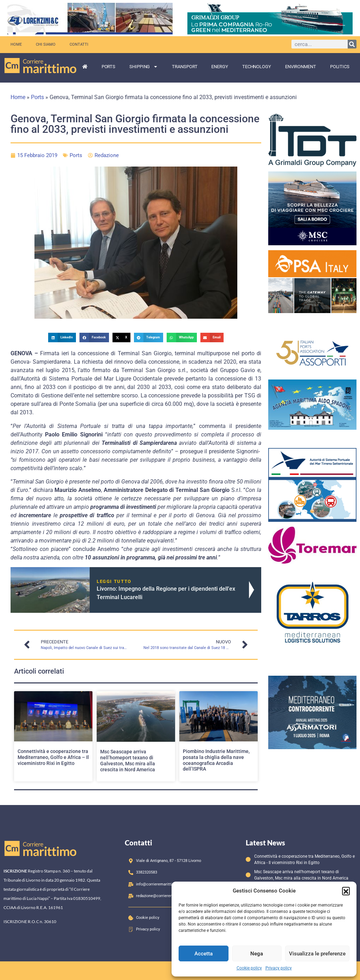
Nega (257, 954)
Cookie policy (249, 968)
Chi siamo (46, 44)
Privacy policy (279, 968)
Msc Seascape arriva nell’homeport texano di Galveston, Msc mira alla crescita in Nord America (128, 760)
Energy (220, 67)
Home (16, 44)
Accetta (204, 954)
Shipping (144, 67)
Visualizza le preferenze (317, 954)
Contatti (79, 44)
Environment (301, 67)
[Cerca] (352, 44)
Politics (340, 67)
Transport (185, 67)
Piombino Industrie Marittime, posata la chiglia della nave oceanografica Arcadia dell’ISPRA (216, 760)
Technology (257, 67)
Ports (109, 67)
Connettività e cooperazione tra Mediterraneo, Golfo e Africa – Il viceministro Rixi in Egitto (53, 757)
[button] (346, 891)
